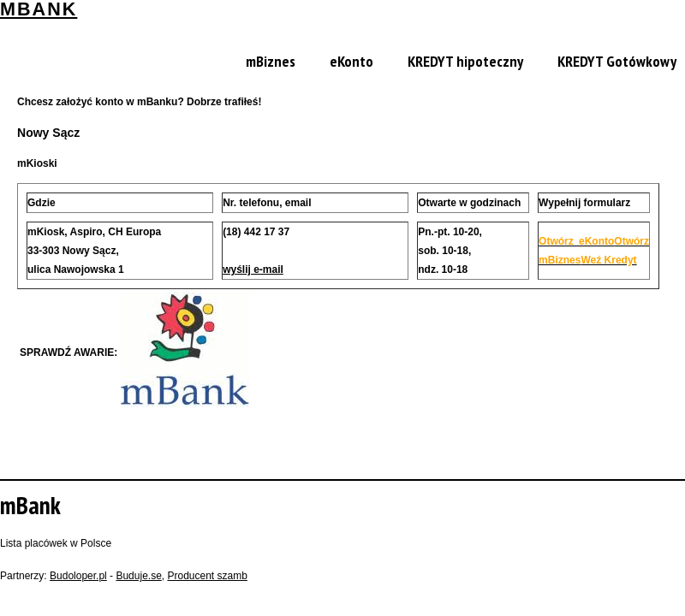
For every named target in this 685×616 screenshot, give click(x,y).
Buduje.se (138, 576)
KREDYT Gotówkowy (617, 61)
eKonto (351, 61)
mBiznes (271, 61)
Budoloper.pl (78, 576)
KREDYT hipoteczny (465, 61)
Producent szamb (207, 576)
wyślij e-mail (253, 269)
